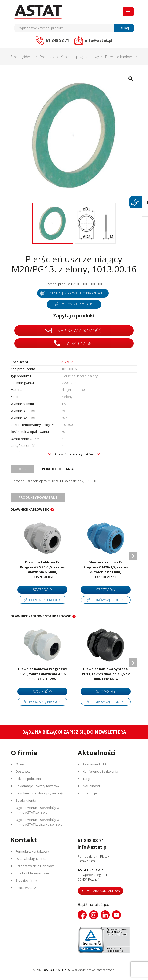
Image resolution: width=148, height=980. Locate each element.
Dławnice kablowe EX (30, 509)
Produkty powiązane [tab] (38, 497)
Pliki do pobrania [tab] (58, 469)
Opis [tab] (22, 469)
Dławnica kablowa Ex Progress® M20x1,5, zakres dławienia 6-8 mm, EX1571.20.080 (42, 569)
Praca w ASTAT (27, 888)
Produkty (47, 57)
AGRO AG (69, 362)
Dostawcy (23, 771)
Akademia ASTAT (96, 764)
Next (133, 556)
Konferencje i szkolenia (101, 771)
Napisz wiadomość (73, 331)
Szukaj (124, 28)
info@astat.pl (93, 847)
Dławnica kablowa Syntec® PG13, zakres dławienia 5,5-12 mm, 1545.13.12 (106, 674)
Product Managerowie (33, 873)
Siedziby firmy (27, 880)
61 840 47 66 (73, 343)
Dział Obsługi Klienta (31, 859)
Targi (87, 779)
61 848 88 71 (92, 840)
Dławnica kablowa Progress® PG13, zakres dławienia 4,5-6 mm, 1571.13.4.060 (42, 674)
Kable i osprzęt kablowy (80, 57)
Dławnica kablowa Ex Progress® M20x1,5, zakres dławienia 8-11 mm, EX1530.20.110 (106, 569)
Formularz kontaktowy (33, 851)
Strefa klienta (26, 800)
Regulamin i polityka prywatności (40, 793)
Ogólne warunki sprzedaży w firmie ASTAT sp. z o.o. (38, 810)
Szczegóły (42, 590)
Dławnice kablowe (119, 57)
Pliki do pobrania (29, 779)
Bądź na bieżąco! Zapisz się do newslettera (74, 732)
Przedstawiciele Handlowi (35, 866)
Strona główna (22, 57)
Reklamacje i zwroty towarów (38, 786)
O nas (20, 764)
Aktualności (92, 786)
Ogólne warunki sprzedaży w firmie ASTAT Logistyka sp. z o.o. (40, 822)
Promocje (90, 793)
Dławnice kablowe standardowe (41, 616)
